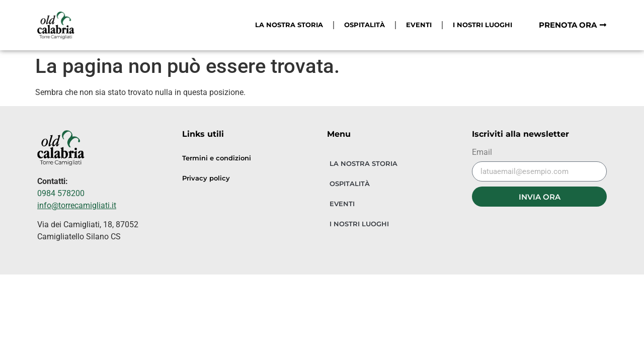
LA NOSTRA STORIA (289, 25)
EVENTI (419, 25)
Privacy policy (206, 178)
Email (482, 153)
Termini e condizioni (217, 158)
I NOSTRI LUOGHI (482, 25)
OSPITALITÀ (365, 25)
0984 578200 (61, 193)
